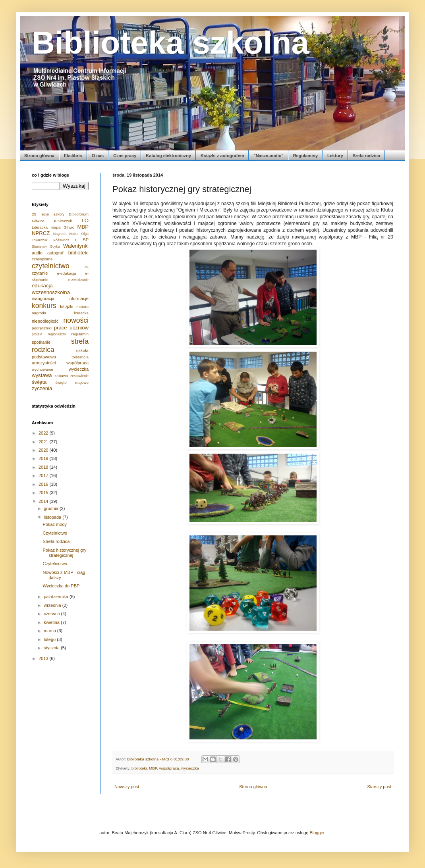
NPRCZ (41, 233)
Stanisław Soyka (46, 246)
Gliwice (38, 221)
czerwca (52, 614)
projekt (37, 334)
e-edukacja (66, 273)
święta (39, 382)
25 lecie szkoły (48, 214)
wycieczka (190, 768)
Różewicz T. (65, 240)
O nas (98, 156)
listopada (53, 517)
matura (82, 307)
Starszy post (379, 787)
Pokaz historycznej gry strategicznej (64, 553)
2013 (44, 658)
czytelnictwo (51, 266)
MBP (153, 768)
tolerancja (80, 357)
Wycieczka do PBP (61, 586)
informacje (78, 298)
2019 (44, 458)
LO (85, 220)
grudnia (52, 508)
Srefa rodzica (366, 156)
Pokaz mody (55, 524)
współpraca (169, 768)
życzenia (42, 388)
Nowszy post (127, 787)
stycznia (52, 648)
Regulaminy (305, 156)
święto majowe (72, 382)
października (57, 597)
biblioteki (139, 768)
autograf (55, 253)
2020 (44, 450)
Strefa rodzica (56, 541)
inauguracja (43, 298)
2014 (44, 501)
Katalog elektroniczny (168, 156)
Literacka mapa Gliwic (53, 227)
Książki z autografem (222, 156)
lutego (50, 639)
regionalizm (57, 334)
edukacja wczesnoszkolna (51, 289)
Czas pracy (125, 156)
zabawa (61, 376)
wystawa (42, 375)
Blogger (317, 833)
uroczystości (44, 363)
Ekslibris (73, 156)
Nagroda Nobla (66, 234)
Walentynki (76, 246)
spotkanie (41, 342)
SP (86, 240)
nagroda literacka (60, 313)
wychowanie (42, 369)
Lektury (335, 156)
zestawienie (79, 376)
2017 (44, 475)
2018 (44, 467)
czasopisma (42, 259)
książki (67, 306)
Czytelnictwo (55, 533)
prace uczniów (71, 328)
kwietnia (52, 622)
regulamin (80, 334)
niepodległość (45, 321)
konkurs (44, 306)
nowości (76, 320)
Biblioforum (79, 214)
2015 (44, 493)
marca (50, 631)
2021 (44, 442)
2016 (44, 484)
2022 (44, 433)
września (53, 605)
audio (37, 253)
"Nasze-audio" (268, 156)
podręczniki (42, 328)
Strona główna (39, 156)
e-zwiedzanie (78, 280)
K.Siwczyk (63, 221)
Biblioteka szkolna (170, 43)
